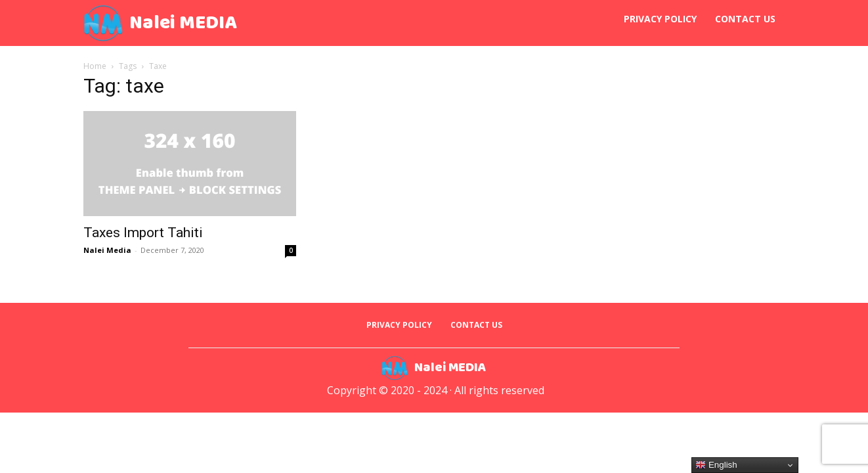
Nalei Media (107, 250)
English (716, 465)
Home (95, 66)
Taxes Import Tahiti (143, 233)
